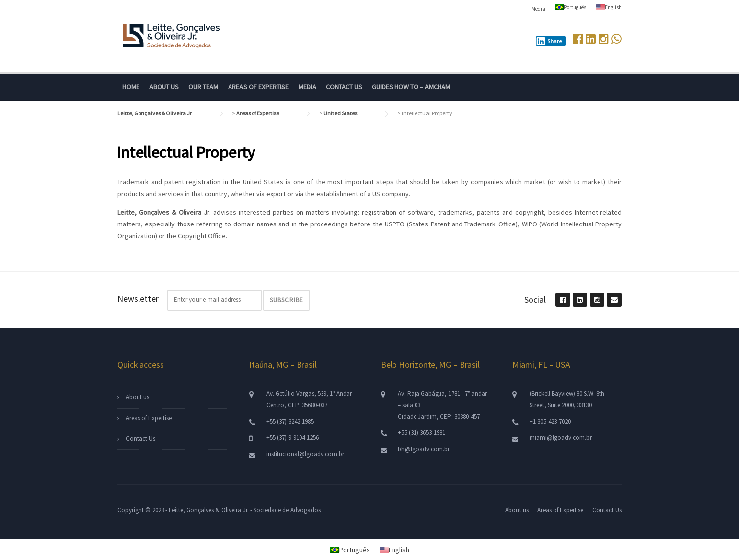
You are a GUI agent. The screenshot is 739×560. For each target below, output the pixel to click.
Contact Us (344, 87)
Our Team (203, 87)
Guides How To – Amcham (411, 87)
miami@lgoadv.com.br (561, 437)
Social (535, 300)
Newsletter (138, 299)
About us (164, 87)
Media (538, 9)
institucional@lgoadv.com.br (305, 454)
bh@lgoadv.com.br (424, 449)
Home (131, 87)
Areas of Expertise (258, 87)
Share (549, 41)
